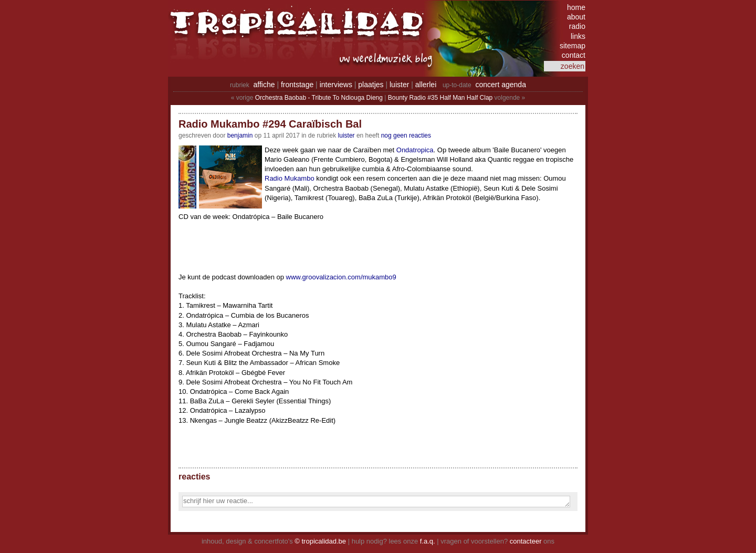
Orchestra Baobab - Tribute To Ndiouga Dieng (319, 98)
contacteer (526, 541)
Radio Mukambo (290, 178)
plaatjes (371, 85)
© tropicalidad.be (320, 541)
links (578, 36)
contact (574, 55)
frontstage (297, 85)
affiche (264, 85)
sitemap (573, 46)
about (576, 17)
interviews (336, 85)
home (576, 7)
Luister (346, 135)
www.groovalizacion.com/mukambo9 (341, 277)
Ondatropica (415, 150)
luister (399, 85)
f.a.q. (428, 541)
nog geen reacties (406, 135)
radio (577, 26)
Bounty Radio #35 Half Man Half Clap (440, 98)
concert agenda (501, 85)
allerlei (426, 85)
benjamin (240, 135)
